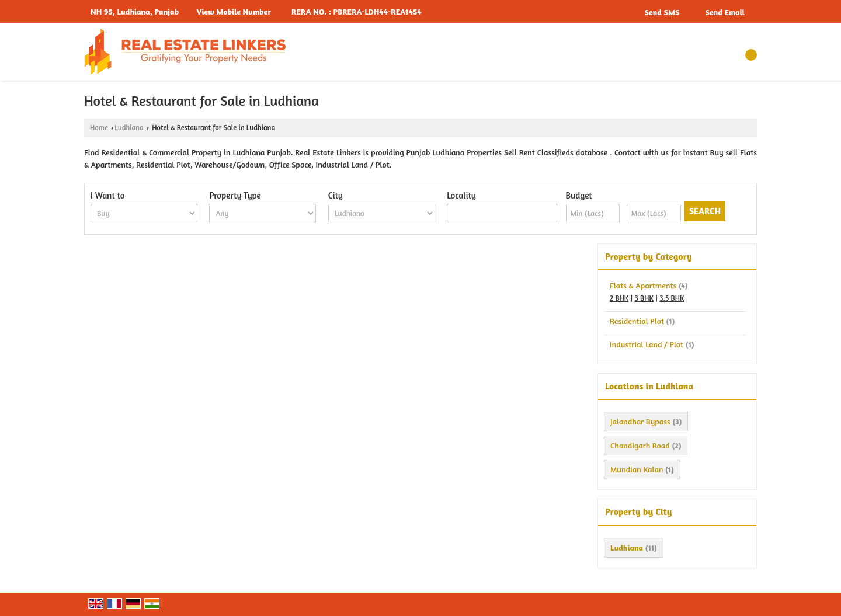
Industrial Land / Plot (647, 344)
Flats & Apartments (643, 285)
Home (99, 128)
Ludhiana (129, 128)
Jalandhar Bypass (640, 421)
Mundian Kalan (637, 469)
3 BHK (644, 298)
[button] (233, 12)
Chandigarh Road (640, 445)
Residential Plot (637, 321)
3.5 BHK (672, 298)
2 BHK (619, 298)
